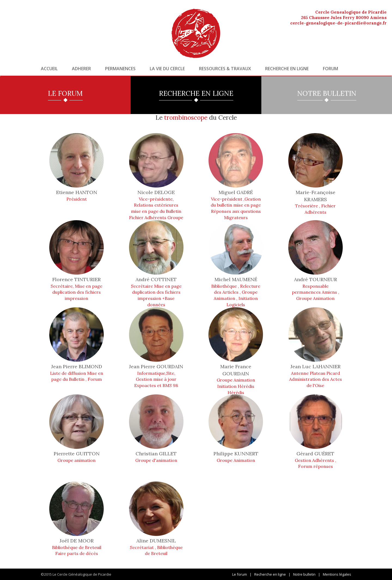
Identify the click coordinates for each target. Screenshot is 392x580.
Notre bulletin (304, 574)
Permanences (120, 69)
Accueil (49, 69)
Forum (330, 69)
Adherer (81, 69)
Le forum (240, 574)
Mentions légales (337, 574)
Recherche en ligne (287, 69)
